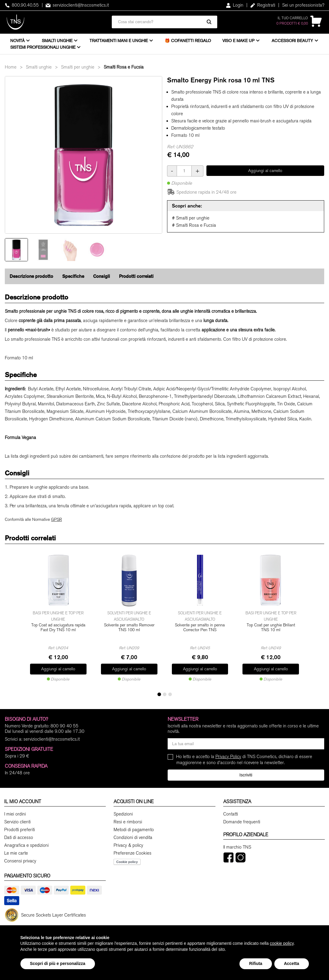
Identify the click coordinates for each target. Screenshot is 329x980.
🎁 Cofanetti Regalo (188, 41)
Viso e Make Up (238, 41)
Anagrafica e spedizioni (26, 845)
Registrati (263, 5)
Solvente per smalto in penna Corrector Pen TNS (200, 628)
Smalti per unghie (78, 67)
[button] (159, 694)
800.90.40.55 (22, 5)
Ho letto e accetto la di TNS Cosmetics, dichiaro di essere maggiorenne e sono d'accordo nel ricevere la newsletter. (244, 759)
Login (235, 5)
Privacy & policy (128, 845)
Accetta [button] (292, 963)
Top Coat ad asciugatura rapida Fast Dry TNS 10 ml (58, 628)
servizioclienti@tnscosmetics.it (77, 5)
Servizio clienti (17, 822)
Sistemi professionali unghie (43, 47)
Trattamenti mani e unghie (119, 41)
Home (11, 67)
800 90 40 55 (64, 726)
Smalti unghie (57, 41)
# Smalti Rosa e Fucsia (194, 225)
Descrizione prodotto (31, 276)
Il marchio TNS (237, 847)
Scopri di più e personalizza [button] (58, 963)
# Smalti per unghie (191, 218)
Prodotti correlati (136, 276)
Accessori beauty (292, 41)
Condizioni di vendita (133, 837)
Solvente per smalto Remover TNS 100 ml (129, 628)
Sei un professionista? (303, 5)
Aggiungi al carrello (265, 171)
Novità (17, 41)
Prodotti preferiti (20, 830)
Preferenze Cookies (133, 853)
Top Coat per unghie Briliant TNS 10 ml (271, 628)
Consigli (102, 276)
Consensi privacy (20, 861)
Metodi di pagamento (134, 830)
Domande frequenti (242, 822)
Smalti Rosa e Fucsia (124, 67)
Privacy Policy (228, 757)
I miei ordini (15, 814)
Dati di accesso (19, 837)
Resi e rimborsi (128, 822)
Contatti (231, 814)
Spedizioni (123, 814)
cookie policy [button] (282, 943)
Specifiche (73, 276)
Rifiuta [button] (256, 963)
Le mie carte (16, 853)
